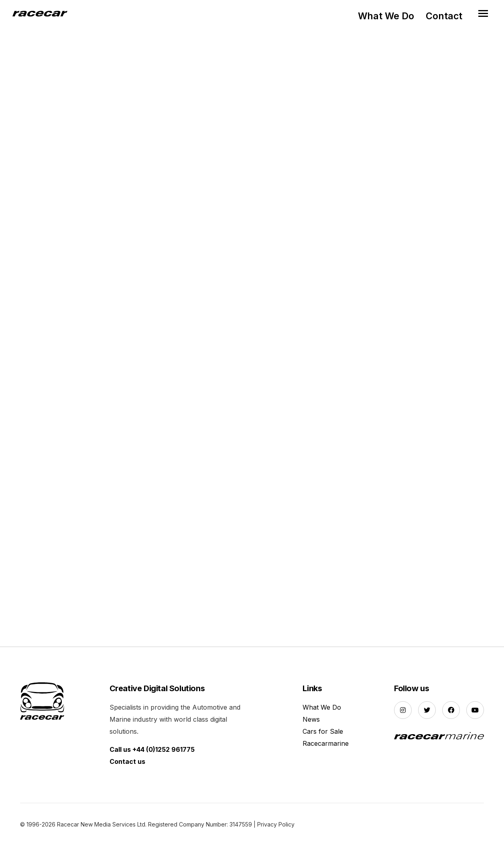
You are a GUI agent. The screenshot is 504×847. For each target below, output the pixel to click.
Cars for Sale (323, 733)
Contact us (127, 763)
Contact (444, 16)
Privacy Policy (276, 826)
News (311, 721)
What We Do (386, 16)
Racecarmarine (326, 745)
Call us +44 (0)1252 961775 (152, 751)
